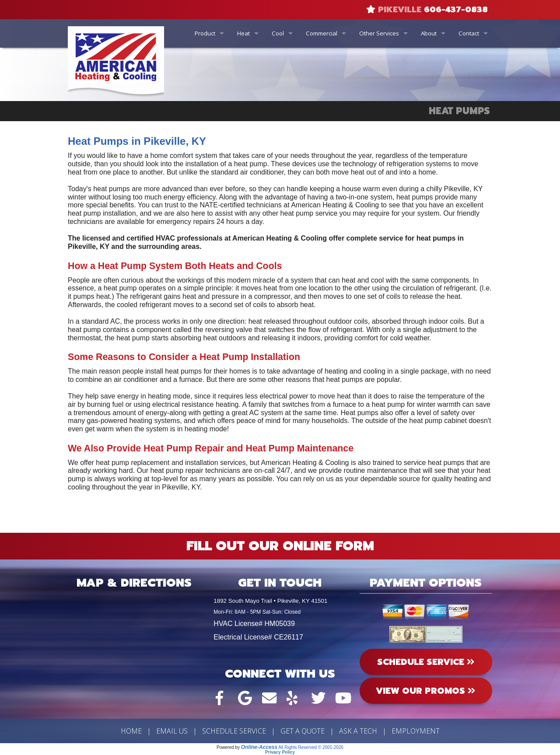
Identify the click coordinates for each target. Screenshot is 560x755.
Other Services (379, 33)
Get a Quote (303, 731)
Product (205, 33)
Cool (278, 33)
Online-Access (259, 747)
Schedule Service (234, 731)
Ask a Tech (358, 731)
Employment (416, 731)
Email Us (172, 731)
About (429, 33)
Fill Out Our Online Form (280, 546)
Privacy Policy (280, 752)
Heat (243, 33)
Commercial (322, 33)
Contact (469, 33)
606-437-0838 (456, 10)
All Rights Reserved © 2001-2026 (311, 747)
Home (131, 731)
